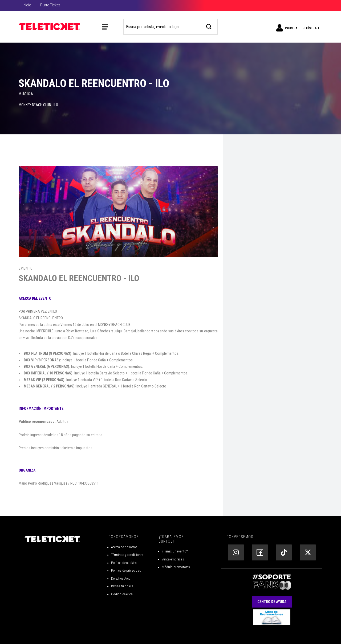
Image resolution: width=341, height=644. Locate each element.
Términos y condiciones (127, 555)
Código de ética (122, 594)
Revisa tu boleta (122, 586)
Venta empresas (173, 559)
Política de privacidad (126, 570)
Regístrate (311, 28)
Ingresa (287, 28)
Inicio (27, 5)
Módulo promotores (176, 567)
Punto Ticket (50, 5)
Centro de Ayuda (272, 602)
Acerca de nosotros (124, 547)
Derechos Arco (121, 578)
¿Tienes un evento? (175, 551)
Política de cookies (124, 563)
